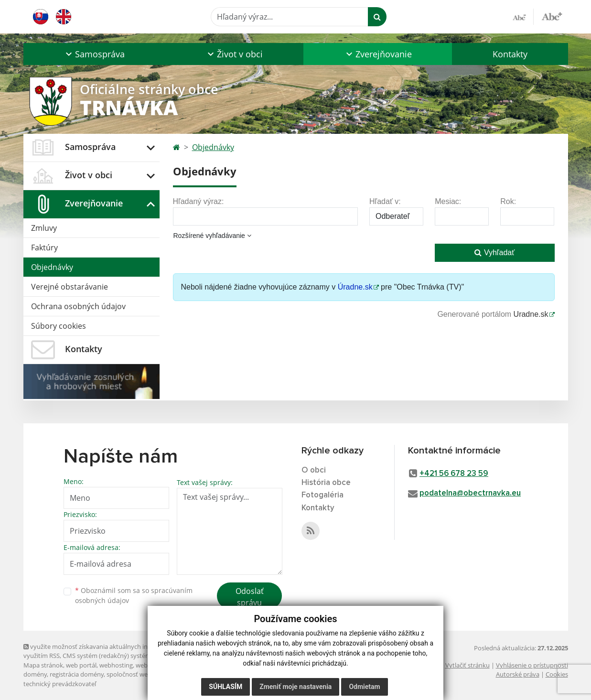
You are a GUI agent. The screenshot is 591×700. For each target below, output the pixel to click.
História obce (326, 483)
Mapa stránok (43, 665)
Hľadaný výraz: (199, 201)
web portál (81, 665)
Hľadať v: (385, 201)
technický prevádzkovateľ (60, 684)
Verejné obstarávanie (70, 287)
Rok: (508, 201)
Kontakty (510, 54)
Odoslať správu (250, 597)
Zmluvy (44, 228)
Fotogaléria (322, 495)
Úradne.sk (355, 287)
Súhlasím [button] (226, 687)
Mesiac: (448, 201)
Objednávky (52, 267)
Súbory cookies (59, 326)
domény (35, 674)
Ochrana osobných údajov (78, 306)
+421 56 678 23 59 (454, 474)
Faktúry (44, 248)
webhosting (116, 665)
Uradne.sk (531, 314)
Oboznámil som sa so (134, 595)
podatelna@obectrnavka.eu (470, 493)
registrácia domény (77, 674)
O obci (314, 470)
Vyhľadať (494, 253)
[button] (94, 54)
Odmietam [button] (364, 687)
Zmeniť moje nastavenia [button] (295, 687)
